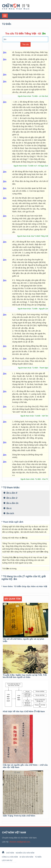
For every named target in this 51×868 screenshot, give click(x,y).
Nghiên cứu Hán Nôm (25, 853)
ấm (15, 579)
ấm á (7, 508)
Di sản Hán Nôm (26, 857)
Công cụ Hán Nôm (10, 857)
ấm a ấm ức (11, 503)
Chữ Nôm (19, 7)
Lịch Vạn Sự (7, 860)
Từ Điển (38, 857)
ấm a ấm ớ (10, 493)
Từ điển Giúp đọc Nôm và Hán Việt (31, 586)
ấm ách (9, 513)
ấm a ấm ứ (10, 498)
